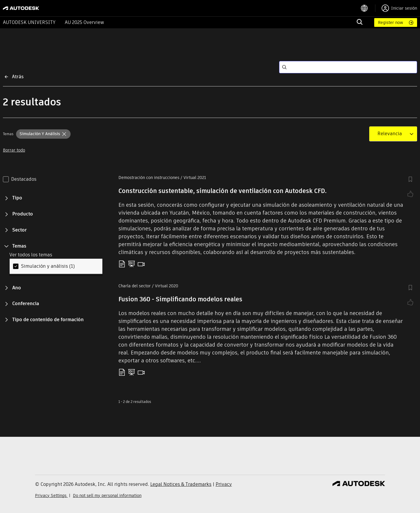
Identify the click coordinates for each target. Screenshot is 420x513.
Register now (391, 22)
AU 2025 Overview (84, 22)
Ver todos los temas (31, 255)
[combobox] (390, 134)
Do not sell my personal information (107, 495)
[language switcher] (368, 8)
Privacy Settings (51, 495)
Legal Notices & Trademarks (181, 484)
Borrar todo (14, 150)
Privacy (224, 484)
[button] (43, 134)
